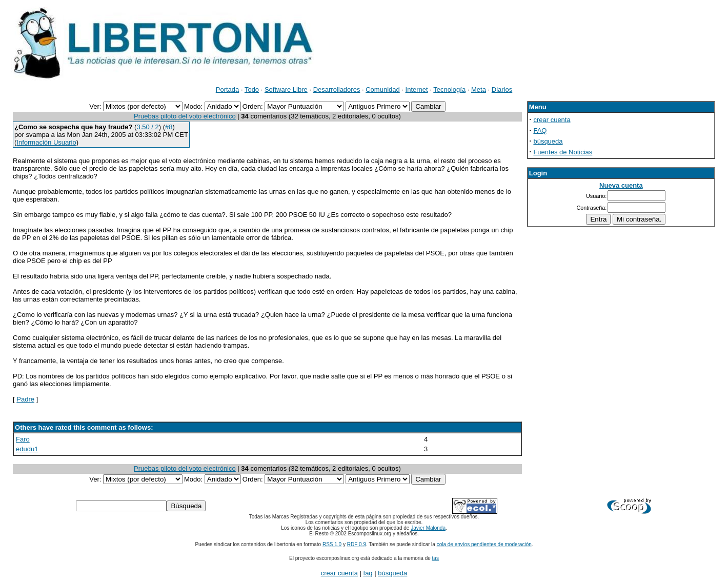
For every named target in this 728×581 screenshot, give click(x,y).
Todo (252, 89)
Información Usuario (46, 142)
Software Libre (286, 89)
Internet (417, 89)
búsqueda (548, 141)
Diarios (502, 89)
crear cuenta (552, 120)
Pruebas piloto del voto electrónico (185, 116)
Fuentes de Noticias (563, 152)
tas (436, 558)
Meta (479, 89)
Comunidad (383, 89)
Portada (228, 89)
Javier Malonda (428, 528)
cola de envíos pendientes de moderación (484, 544)
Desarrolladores (337, 89)
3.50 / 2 (147, 127)
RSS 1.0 (332, 544)
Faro (23, 439)
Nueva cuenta (621, 185)
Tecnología (449, 89)
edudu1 (27, 449)
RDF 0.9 (357, 544)
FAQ (540, 131)
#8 (169, 127)
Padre (25, 399)
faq (368, 573)
